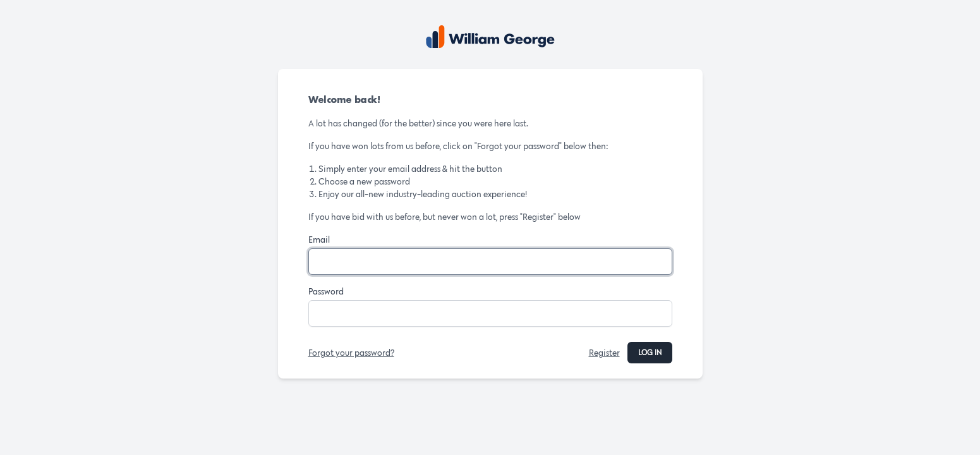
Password (326, 291)
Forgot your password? (351, 353)
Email (319, 240)
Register (604, 353)
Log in (650, 352)
